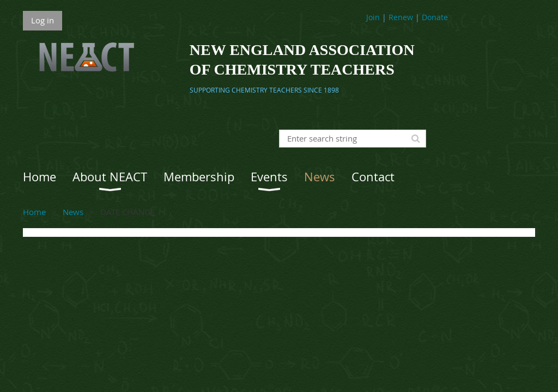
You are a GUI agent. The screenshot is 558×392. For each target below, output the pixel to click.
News (73, 212)
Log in (43, 20)
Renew (401, 17)
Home (34, 212)
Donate (435, 17)
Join (373, 17)
